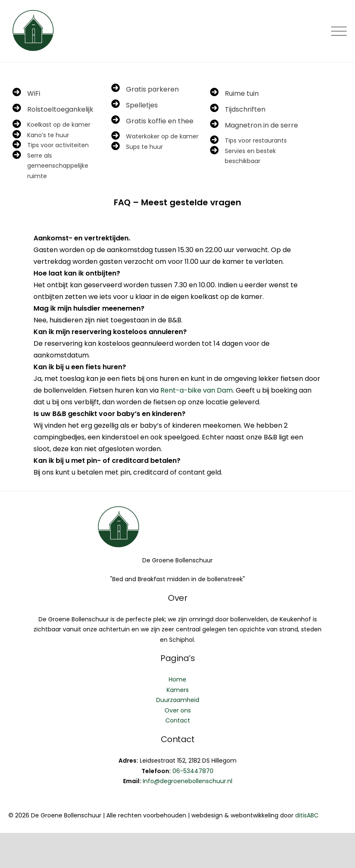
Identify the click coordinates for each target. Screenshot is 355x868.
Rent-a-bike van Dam (197, 390)
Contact (178, 720)
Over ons (178, 710)
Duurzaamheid (178, 700)
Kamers (178, 690)
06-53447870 (193, 771)
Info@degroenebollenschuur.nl (188, 781)
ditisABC (307, 815)
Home (177, 679)
